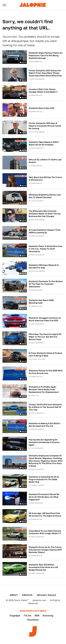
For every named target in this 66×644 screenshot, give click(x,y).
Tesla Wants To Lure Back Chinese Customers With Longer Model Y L (45, 532)
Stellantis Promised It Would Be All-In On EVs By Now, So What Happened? (44, 497)
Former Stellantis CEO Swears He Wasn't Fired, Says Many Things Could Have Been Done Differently (45, 73)
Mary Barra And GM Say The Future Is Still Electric (45, 179)
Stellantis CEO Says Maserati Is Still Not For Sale (44, 266)
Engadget (15, 616)
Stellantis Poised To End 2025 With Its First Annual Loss (46, 372)
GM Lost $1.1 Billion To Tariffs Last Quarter (45, 161)
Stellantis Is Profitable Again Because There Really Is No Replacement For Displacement (44, 389)
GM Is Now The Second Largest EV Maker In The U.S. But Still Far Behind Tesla (45, 337)
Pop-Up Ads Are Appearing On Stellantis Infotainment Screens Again (44, 442)
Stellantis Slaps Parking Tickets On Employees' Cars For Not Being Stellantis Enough (46, 56)
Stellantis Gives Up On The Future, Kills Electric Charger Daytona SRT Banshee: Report (45, 550)
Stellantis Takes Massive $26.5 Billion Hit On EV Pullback (44, 143)
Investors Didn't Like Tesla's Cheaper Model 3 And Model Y (43, 91)
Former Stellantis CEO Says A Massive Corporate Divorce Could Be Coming (45, 126)
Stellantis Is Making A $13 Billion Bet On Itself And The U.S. (45, 425)
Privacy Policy (47, 595)
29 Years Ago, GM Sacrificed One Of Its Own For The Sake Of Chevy (45, 515)
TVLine (27, 616)
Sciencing (48, 616)
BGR (37, 616)
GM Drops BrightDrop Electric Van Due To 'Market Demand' (45, 196)
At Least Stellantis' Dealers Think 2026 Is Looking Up (45, 231)
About (14, 595)
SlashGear (33, 620)
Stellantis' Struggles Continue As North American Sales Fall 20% (45, 319)
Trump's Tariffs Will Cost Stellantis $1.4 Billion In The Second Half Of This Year (45, 407)
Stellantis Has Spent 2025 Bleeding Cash (41, 302)
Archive (27, 595)
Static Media (21, 600)
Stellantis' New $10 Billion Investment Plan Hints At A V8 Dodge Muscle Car (43, 567)
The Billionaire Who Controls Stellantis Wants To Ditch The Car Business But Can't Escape (45, 214)
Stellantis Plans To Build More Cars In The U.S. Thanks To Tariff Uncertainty (46, 249)
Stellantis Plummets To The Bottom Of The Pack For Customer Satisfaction (46, 284)
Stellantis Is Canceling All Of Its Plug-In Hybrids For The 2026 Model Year (44, 479)
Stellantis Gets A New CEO (42, 108)
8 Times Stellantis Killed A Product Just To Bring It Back (45, 354)
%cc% (24, 62)
